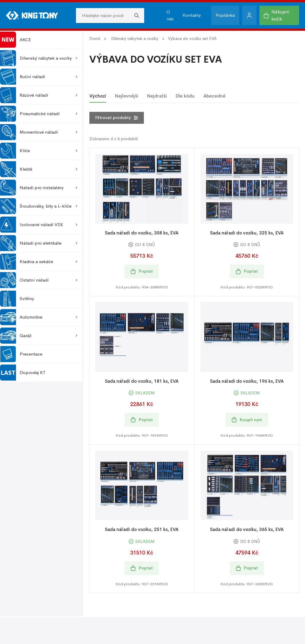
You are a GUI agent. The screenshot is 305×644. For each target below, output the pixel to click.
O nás (170, 15)
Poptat (142, 271)
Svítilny (17, 299)
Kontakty (192, 15)
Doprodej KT (23, 373)
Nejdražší (157, 96)
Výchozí (98, 96)
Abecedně (214, 96)
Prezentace (21, 354)
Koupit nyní (247, 420)
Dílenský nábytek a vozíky (135, 38)
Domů (95, 38)
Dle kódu (185, 96)
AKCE (15, 40)
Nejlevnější (127, 96)
